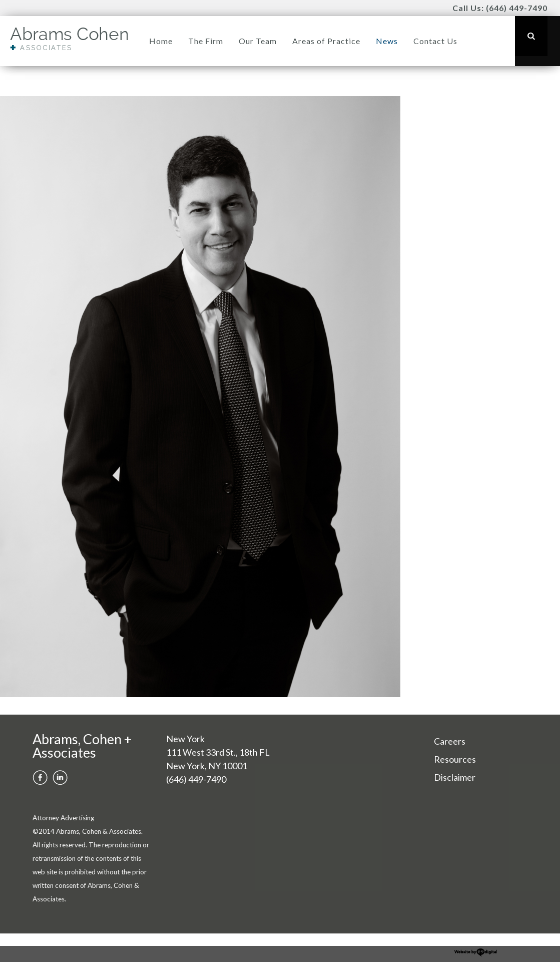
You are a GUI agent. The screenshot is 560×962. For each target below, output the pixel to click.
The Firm (206, 41)
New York (185, 739)
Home (161, 41)
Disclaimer (455, 777)
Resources (455, 759)
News (387, 41)
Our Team (258, 41)
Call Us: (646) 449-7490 (500, 8)
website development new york (476, 952)
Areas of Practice (326, 41)
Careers (450, 741)
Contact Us (435, 41)
